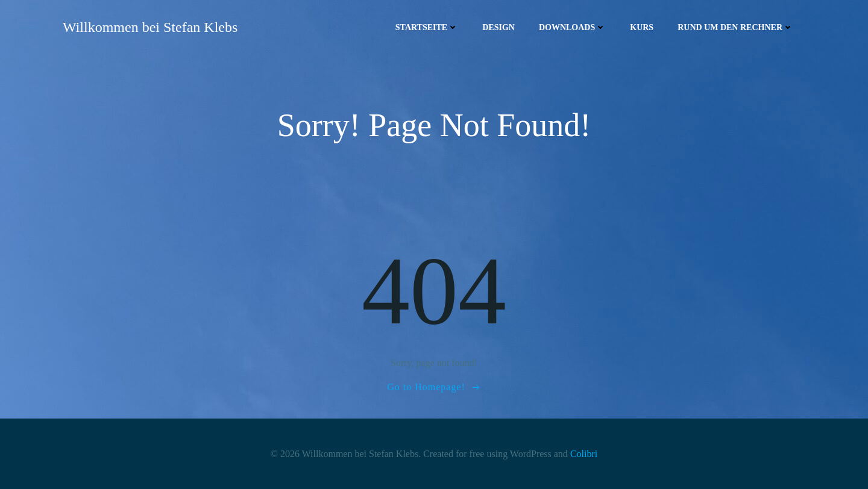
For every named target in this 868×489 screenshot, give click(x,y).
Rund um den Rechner (735, 27)
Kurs (642, 27)
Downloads (572, 27)
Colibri (584, 454)
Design (498, 27)
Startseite (427, 27)
